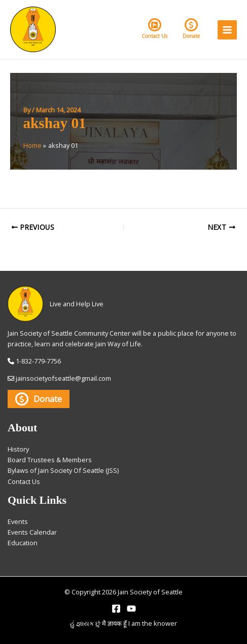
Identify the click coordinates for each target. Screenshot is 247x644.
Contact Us (154, 29)
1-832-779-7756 (38, 361)
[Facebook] (116, 609)
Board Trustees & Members (50, 460)
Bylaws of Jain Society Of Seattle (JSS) (63, 470)
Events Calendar (32, 532)
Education (23, 543)
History (18, 449)
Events (18, 521)
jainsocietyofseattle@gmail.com (63, 378)
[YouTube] (131, 609)
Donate (191, 29)
